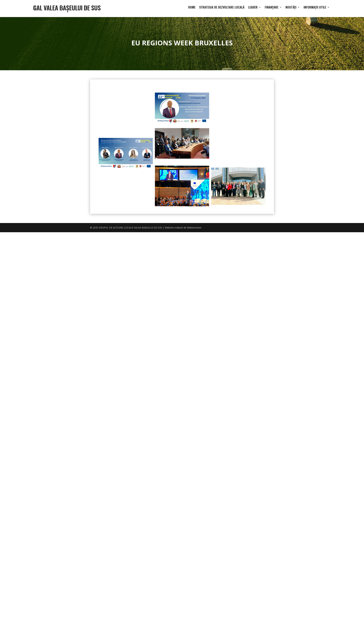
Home (192, 8)
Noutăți (291, 8)
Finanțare (272, 8)
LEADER (253, 8)
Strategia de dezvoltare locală (222, 8)
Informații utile (315, 8)
